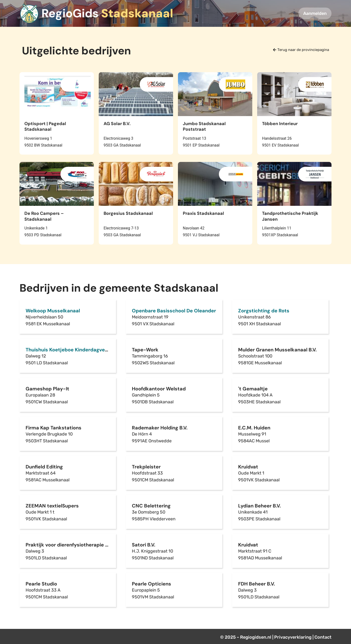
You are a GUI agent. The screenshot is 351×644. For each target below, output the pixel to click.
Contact (323, 637)
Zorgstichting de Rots (264, 311)
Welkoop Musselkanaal (53, 311)
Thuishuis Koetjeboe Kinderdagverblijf (71, 350)
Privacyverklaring (293, 637)
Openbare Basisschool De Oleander (174, 311)
